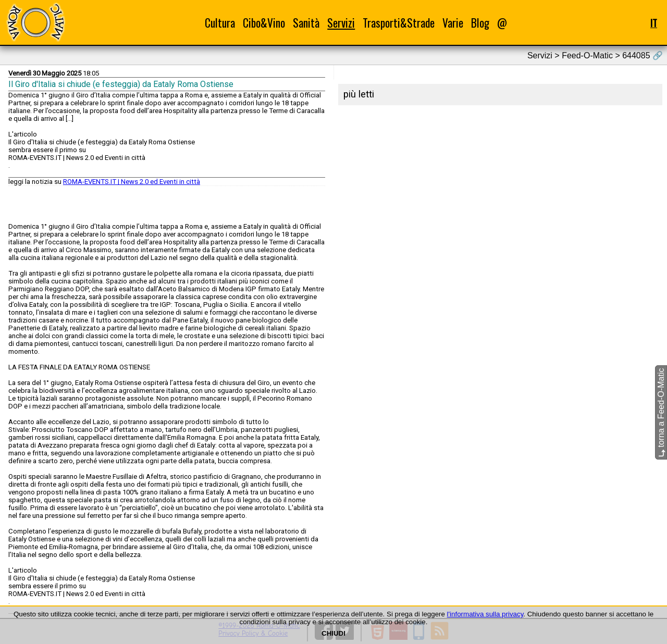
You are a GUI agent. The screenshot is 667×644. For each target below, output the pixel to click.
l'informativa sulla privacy (485, 614)
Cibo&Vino (264, 23)
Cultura (220, 23)
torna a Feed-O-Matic (661, 413)
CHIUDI (333, 633)
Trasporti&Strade (399, 23)
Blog (480, 23)
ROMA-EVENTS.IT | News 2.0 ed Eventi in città (132, 182)
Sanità (306, 23)
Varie (453, 23)
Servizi (341, 23)
